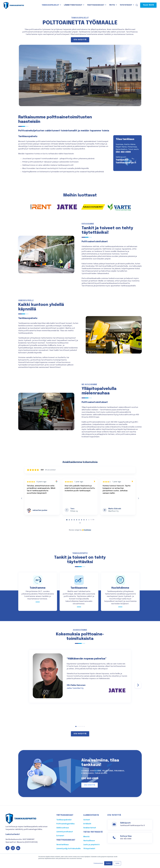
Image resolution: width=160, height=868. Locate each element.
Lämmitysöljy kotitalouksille (69, 849)
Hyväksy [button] (108, 863)
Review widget (74, 530)
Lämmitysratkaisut (73, 5)
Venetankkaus (63, 845)
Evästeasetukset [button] (98, 863)
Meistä (86, 837)
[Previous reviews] (22, 498)
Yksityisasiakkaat (96, 5)
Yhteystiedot (126, 5)
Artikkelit (87, 824)
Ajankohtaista (91, 815)
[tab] (67, 520)
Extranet (60, 836)
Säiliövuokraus (63, 828)
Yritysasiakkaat (65, 815)
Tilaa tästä (148, 5)
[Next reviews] (138, 498)
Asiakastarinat (90, 828)
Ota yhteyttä (80, 40)
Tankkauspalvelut (50, 5)
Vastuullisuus (89, 841)
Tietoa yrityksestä (93, 832)
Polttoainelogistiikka (65, 824)
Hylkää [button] (117, 863)
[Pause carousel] (80, 523)
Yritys (112, 5)
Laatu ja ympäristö (91, 845)
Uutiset (87, 820)
